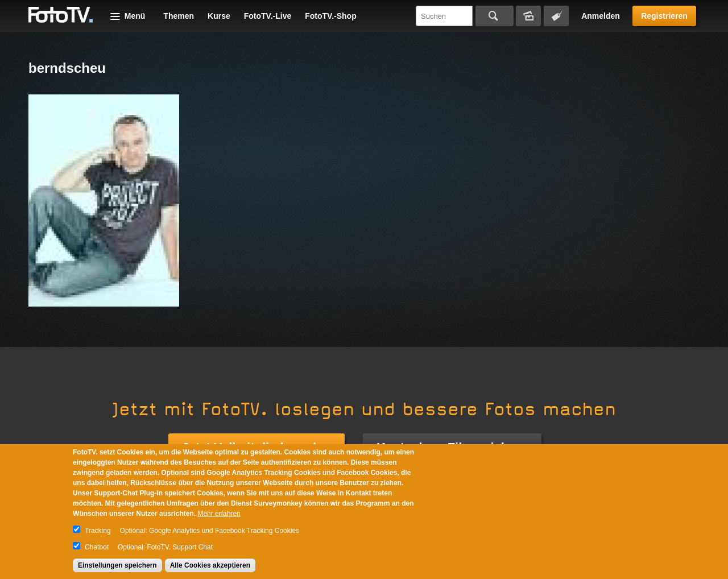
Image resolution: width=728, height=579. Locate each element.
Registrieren (664, 16)
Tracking (98, 531)
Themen (179, 16)
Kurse (219, 16)
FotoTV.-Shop (330, 16)
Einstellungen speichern (117, 565)
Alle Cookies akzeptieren (210, 565)
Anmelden (601, 16)
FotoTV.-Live (268, 16)
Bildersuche (528, 16)
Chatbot (97, 547)
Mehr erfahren (219, 514)
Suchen (495, 16)
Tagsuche (556, 16)
